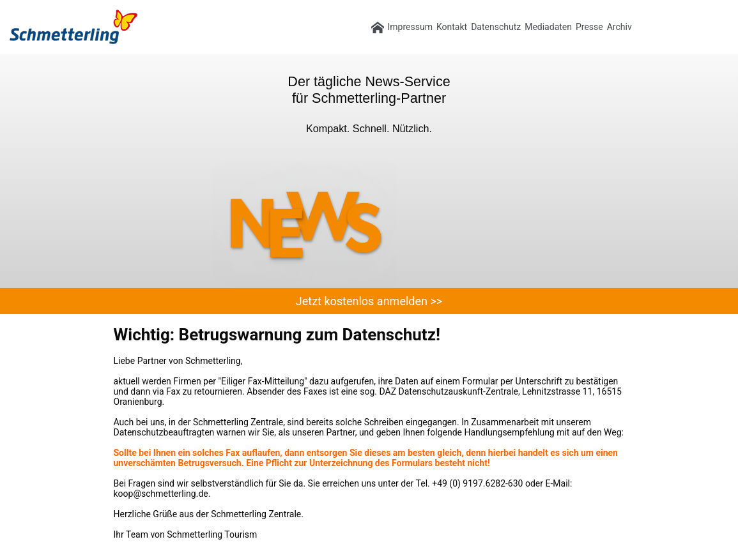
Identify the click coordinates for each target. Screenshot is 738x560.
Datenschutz (496, 27)
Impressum (410, 27)
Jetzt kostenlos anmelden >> (369, 301)
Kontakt (452, 27)
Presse (589, 27)
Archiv (619, 27)
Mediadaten (548, 27)
